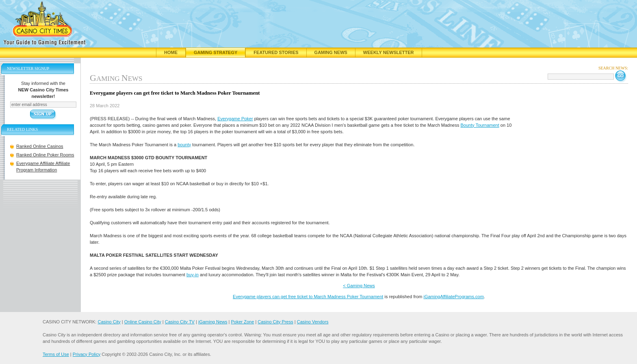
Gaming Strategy (216, 52)
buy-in (193, 275)
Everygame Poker (235, 119)
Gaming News (331, 52)
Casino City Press (275, 322)
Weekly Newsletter (389, 52)
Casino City (109, 322)
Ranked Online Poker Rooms (45, 155)
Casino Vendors (313, 322)
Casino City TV (180, 322)
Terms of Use (56, 354)
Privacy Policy (87, 354)
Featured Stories (276, 52)
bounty (184, 145)
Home (171, 52)
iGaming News (213, 322)
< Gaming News (359, 286)
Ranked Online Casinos (40, 146)
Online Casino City (143, 322)
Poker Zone (242, 322)
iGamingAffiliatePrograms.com (453, 297)
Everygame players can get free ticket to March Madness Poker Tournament (308, 297)
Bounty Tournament (480, 125)
